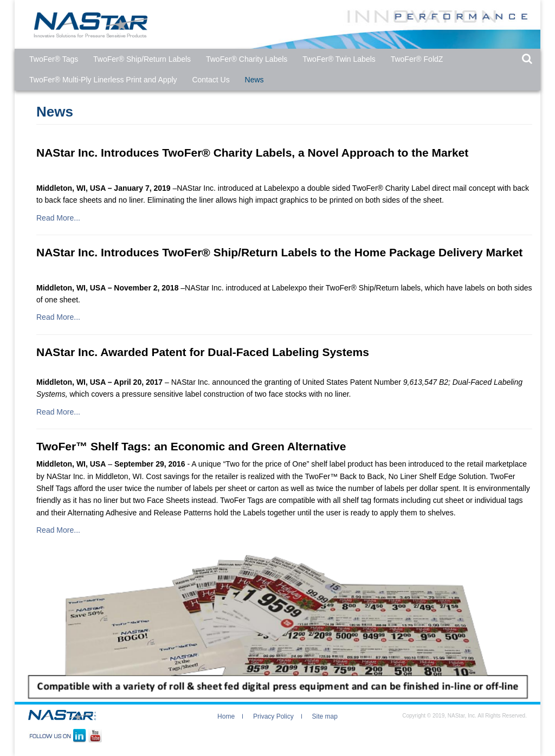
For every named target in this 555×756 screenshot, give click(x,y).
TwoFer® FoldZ (417, 59)
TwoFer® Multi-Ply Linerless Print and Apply (103, 80)
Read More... (58, 218)
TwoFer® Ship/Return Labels (142, 59)
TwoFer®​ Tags (54, 59)
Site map (325, 716)
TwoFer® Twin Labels (339, 59)
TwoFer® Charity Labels (247, 59)
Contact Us (211, 80)
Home (226, 716)
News (254, 80)
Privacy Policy (273, 716)
